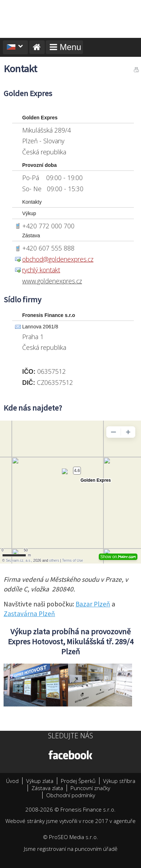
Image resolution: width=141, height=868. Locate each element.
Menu (64, 47)
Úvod (12, 781)
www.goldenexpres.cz (52, 281)
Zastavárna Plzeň (29, 614)
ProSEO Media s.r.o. (74, 837)
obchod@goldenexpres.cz (58, 259)
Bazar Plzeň (93, 604)
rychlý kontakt (41, 270)
